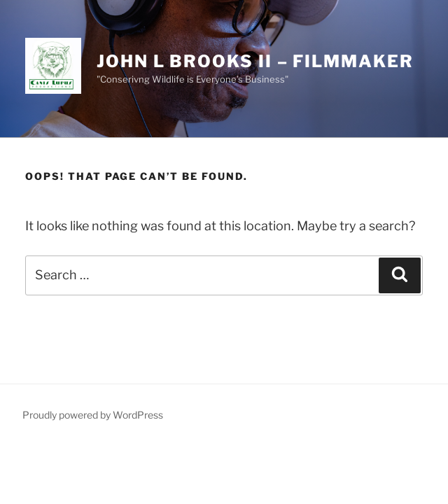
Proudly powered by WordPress (93, 415)
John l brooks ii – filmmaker (255, 61)
